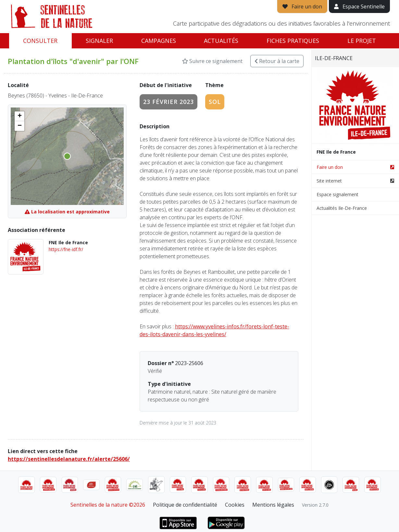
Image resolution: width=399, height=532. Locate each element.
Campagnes (159, 41)
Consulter (40, 41)
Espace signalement (337, 194)
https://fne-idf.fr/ (66, 249)
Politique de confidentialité (185, 505)
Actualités (221, 41)
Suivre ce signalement (212, 61)
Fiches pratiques (293, 41)
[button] (19, 116)
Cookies (235, 505)
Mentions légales (273, 505)
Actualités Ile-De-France (342, 208)
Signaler (99, 41)
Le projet (362, 41)
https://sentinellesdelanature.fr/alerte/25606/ (69, 459)
